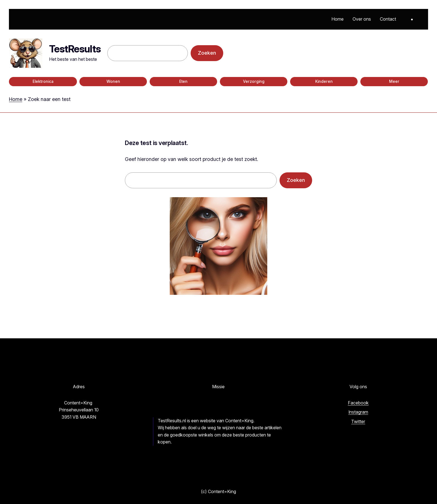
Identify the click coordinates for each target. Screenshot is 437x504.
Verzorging (254, 81)
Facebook (358, 403)
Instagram (358, 412)
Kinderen (324, 81)
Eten (183, 81)
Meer (394, 81)
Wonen (113, 81)
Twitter (358, 421)
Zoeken (207, 53)
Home (16, 99)
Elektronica (43, 81)
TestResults (75, 49)
